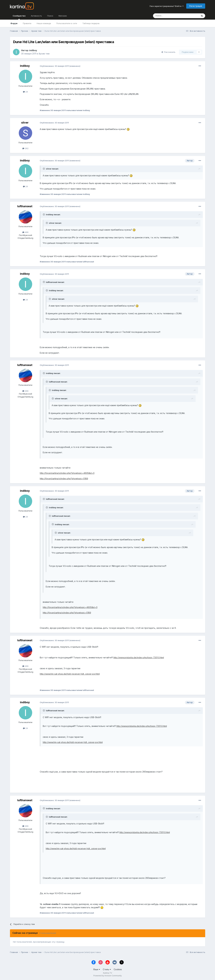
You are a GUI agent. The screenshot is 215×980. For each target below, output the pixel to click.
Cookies (118, 969)
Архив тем (44, 54)
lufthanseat (25, 206)
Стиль (107, 969)
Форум (14, 23)
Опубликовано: (54, 66)
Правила (27, 23)
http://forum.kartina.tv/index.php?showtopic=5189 (64, 479)
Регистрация (196, 6)
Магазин (63, 16)
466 (25, 232)
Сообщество (19, 17)
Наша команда (44, 23)
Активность (36, 16)
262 (25, 148)
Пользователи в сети (67, 23)
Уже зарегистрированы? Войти (167, 6)
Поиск (50, 16)
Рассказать (168, 52)
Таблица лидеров (91, 23)
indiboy (33, 50)
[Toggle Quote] (44, 169)
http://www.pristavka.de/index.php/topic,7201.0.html (139, 658)
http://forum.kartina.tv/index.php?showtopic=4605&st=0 (67, 473)
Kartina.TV (108, 973)
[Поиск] (168, 16)
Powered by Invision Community (108, 976)
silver (25, 123)
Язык (97, 969)
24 (25, 92)
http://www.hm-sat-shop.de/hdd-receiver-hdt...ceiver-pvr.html (70, 674)
